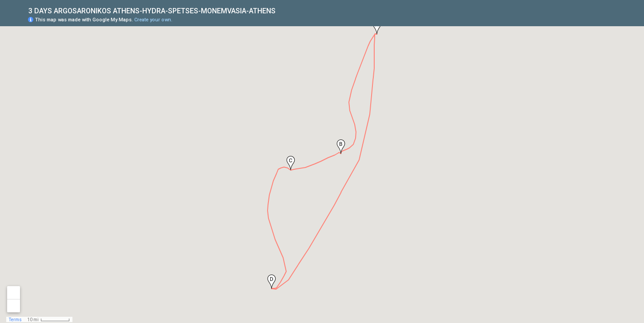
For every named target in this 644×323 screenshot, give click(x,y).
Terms (15, 320)
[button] (377, 27)
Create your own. (153, 20)
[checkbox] (282, 10)
